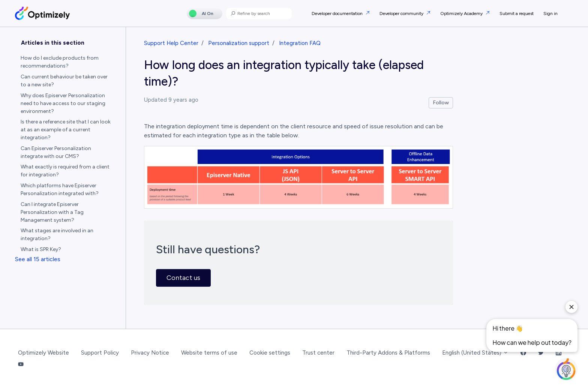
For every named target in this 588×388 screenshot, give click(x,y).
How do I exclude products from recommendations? (60, 62)
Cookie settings (270, 353)
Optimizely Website (43, 353)
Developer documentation (338, 14)
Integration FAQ (300, 43)
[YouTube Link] (21, 365)
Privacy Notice (150, 353)
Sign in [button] (550, 14)
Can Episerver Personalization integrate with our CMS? (56, 152)
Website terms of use (209, 353)
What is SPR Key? (41, 249)
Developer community (402, 14)
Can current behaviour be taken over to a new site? (64, 81)
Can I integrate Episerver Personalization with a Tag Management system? (52, 212)
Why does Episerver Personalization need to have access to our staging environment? (63, 103)
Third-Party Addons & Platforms (388, 353)
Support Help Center (171, 43)
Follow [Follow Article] (441, 103)
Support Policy (100, 353)
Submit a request (517, 14)
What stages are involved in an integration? (57, 235)
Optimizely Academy (462, 14)
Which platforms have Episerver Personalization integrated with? (60, 189)
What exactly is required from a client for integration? (65, 171)
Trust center (318, 353)
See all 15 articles (38, 259)
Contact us (183, 278)
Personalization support (239, 43)
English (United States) (475, 353)
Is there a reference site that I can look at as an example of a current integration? (66, 130)
